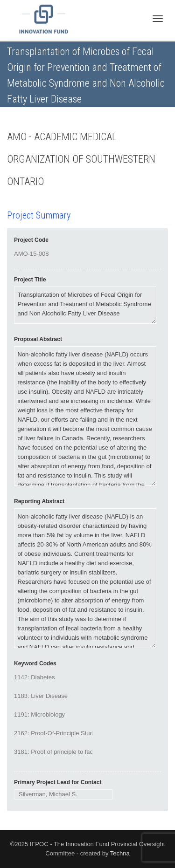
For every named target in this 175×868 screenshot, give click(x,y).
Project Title (30, 280)
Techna (120, 853)
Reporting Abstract (39, 501)
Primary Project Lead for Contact (58, 782)
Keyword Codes (35, 663)
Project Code (31, 240)
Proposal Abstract (38, 339)
